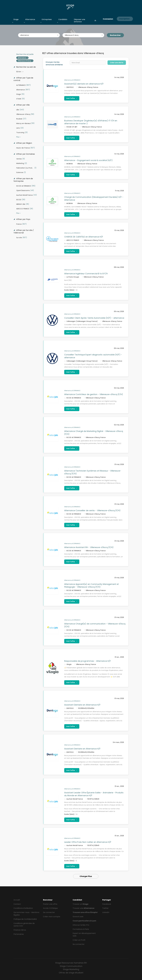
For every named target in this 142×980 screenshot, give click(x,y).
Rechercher (115, 35)
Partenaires (19, 934)
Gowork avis (78, 917)
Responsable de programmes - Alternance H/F (88, 661)
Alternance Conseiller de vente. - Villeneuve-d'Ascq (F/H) (92, 510)
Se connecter (49, 912)
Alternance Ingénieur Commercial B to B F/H (86, 274)
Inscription (124, 19)
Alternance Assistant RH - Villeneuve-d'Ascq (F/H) (89, 547)
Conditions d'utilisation (23, 908)
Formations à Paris (81, 929)
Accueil (17, 900)
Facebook (107, 904)
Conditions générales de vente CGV (24, 925)
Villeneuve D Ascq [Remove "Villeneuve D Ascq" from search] (24, 61)
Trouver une (83, 908)
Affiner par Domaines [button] (25, 154)
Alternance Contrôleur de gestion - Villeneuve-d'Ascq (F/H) (94, 394)
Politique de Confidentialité (25, 919)
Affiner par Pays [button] (23, 219)
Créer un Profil (79, 940)
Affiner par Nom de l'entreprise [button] (23, 180)
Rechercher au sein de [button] (26, 67)
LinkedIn (106, 912)
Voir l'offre (72, 98)
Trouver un (80, 904)
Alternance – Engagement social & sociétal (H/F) (88, 160)
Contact (17, 904)
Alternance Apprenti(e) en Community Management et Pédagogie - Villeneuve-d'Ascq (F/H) (91, 586)
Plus (18, 137)
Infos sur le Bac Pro (81, 925)
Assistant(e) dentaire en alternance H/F (84, 84)
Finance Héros (20, 930)
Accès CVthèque (50, 908)
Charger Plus (86, 876)
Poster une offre (50, 904)
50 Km (19, 72)
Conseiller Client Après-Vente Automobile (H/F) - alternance (94, 318)
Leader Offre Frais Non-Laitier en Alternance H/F (88, 842)
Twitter (105, 908)
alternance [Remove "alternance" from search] (22, 58)
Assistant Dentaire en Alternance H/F (82, 705)
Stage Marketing (71, 969)
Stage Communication (71, 966)
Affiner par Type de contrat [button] (23, 79)
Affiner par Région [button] (24, 143)
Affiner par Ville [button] (23, 105)
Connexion (108, 19)
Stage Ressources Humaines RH (71, 963)
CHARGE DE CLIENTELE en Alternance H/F (84, 237)
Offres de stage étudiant (71, 973)
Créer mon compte (52, 917)
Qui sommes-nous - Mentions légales (26, 914)
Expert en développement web (84, 935)
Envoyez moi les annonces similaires (54, 63)
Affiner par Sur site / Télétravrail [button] (24, 232)
